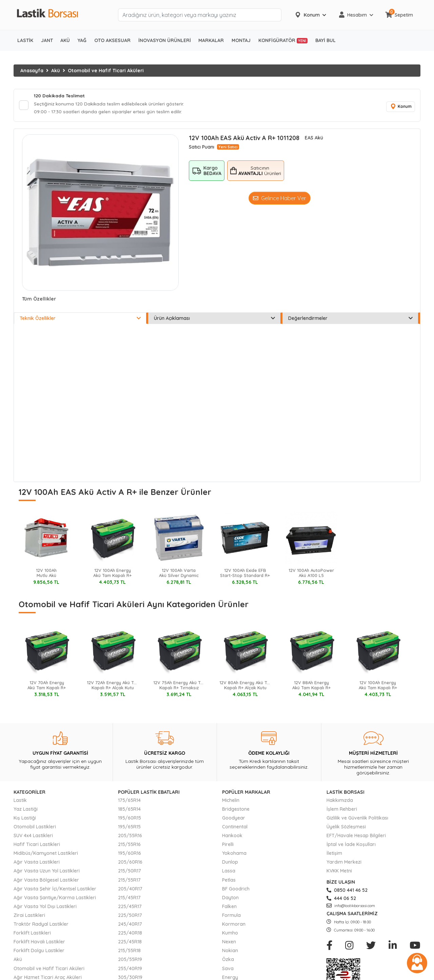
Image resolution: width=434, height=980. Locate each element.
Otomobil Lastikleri (35, 828)
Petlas (229, 881)
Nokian (230, 952)
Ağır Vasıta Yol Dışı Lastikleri (45, 907)
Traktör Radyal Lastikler (41, 925)
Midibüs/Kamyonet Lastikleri (46, 854)
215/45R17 (129, 899)
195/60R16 (130, 854)
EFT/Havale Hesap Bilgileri (356, 837)
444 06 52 (341, 899)
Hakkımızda (340, 801)
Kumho (230, 934)
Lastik (20, 801)
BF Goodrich (236, 890)
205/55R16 (130, 837)
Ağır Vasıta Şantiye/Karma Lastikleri (55, 899)
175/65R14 (129, 801)
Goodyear (234, 819)
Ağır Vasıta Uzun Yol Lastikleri (47, 872)
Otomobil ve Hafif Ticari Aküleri (106, 71)
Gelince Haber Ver (280, 199)
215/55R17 (129, 881)
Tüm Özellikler (39, 300)
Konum (400, 107)
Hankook (232, 837)
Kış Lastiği (25, 819)
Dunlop (230, 863)
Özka (228, 961)
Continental (235, 828)
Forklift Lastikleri (32, 934)
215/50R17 (130, 872)
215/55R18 (129, 952)
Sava (228, 969)
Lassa (229, 872)
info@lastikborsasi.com (351, 907)
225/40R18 (130, 934)
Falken (229, 907)
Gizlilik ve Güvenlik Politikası (357, 819)
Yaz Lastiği (26, 810)
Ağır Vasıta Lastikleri (37, 863)
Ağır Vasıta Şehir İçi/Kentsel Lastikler (55, 890)
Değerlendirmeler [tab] (350, 320)
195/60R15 (130, 819)
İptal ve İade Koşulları (351, 846)
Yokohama (234, 854)
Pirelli (228, 846)
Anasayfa (32, 71)
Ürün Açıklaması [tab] (214, 320)
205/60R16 (130, 863)
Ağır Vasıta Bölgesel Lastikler (46, 881)
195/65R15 (129, 828)
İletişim (334, 854)
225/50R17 (130, 916)
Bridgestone (236, 810)
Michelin (231, 801)
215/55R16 (129, 846)
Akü (56, 71)
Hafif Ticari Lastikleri (37, 846)
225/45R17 (130, 907)
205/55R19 (130, 961)
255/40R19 (130, 969)
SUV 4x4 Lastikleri (33, 837)
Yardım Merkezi (344, 863)
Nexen (229, 943)
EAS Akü (314, 139)
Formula (231, 916)
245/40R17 (130, 925)
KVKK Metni (339, 872)
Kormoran (234, 925)
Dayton (230, 899)
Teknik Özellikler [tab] (80, 320)
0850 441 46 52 (347, 891)
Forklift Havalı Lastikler (39, 943)
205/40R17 (130, 890)
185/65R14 (129, 810)
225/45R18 (130, 943)
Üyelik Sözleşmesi (346, 828)
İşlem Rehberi (342, 810)
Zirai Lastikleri (29, 916)
